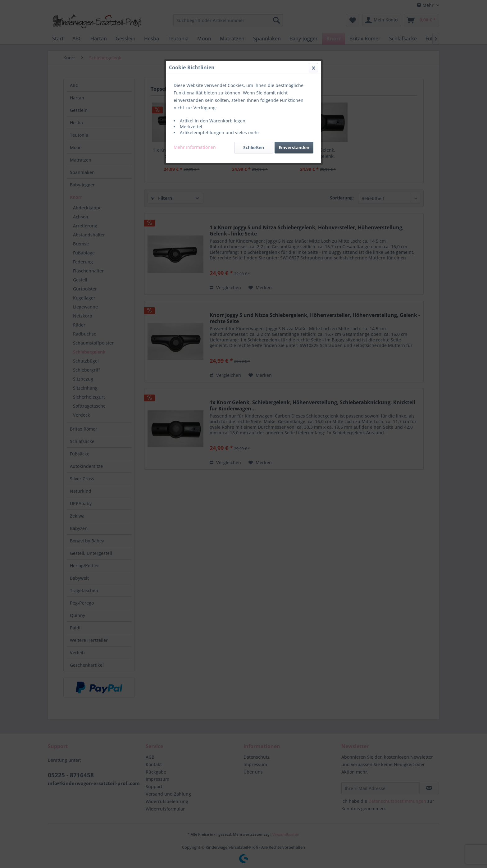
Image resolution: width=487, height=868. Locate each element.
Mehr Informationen (195, 147)
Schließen (254, 147)
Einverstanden (294, 147)
